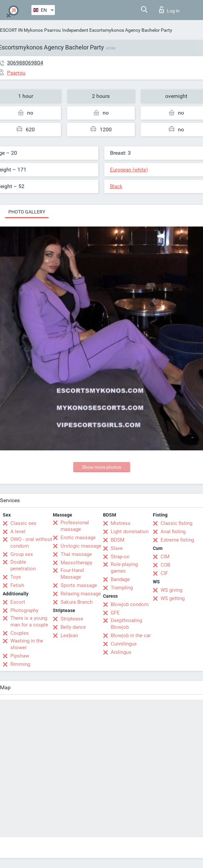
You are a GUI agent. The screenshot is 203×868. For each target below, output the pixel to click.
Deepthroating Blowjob (126, 624)
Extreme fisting (177, 540)
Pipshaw (20, 656)
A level (18, 532)
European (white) (129, 170)
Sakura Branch (77, 602)
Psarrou (53, 30)
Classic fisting (176, 523)
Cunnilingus (124, 644)
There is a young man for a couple (29, 621)
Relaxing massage (81, 594)
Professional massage (75, 526)
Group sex (22, 554)
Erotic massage (78, 538)
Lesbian (69, 635)
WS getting (173, 598)
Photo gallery (27, 212)
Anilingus (121, 652)
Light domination (130, 532)
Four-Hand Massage (72, 574)
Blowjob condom (130, 604)
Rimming (20, 664)
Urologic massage (81, 546)
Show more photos (101, 467)
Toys (16, 577)
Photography (24, 610)
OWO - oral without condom (31, 543)
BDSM (118, 540)
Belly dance (73, 627)
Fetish (17, 585)
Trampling (122, 588)
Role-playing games (124, 568)
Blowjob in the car (131, 635)
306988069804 (25, 63)
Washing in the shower (27, 644)
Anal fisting (173, 532)
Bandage (120, 579)
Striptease (72, 619)
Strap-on (120, 557)
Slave (117, 548)
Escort (18, 602)
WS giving (171, 590)
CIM (165, 557)
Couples (20, 633)
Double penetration (23, 565)
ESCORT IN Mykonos (21, 30)
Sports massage (79, 585)
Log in (169, 10)
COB (165, 565)
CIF (164, 573)
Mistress (121, 523)
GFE (115, 613)
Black (116, 186)
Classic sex (23, 523)
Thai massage (76, 554)
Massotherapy (76, 563)
